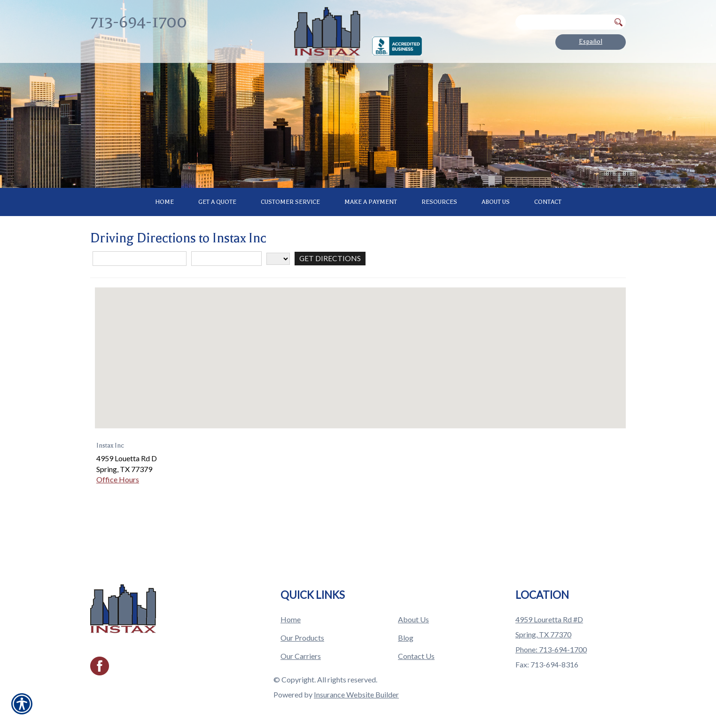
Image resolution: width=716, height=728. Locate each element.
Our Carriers (301, 647)
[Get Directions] (330, 300)
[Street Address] (140, 300)
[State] (278, 300)
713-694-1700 (139, 22)
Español (591, 42)
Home (291, 610)
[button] (360, 391)
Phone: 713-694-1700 (551, 640)
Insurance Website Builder (356, 685)
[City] (226, 300)
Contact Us (416, 647)
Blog (406, 628)
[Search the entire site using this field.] (563, 22)
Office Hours (118, 521)
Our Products (302, 628)
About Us (413, 610)
